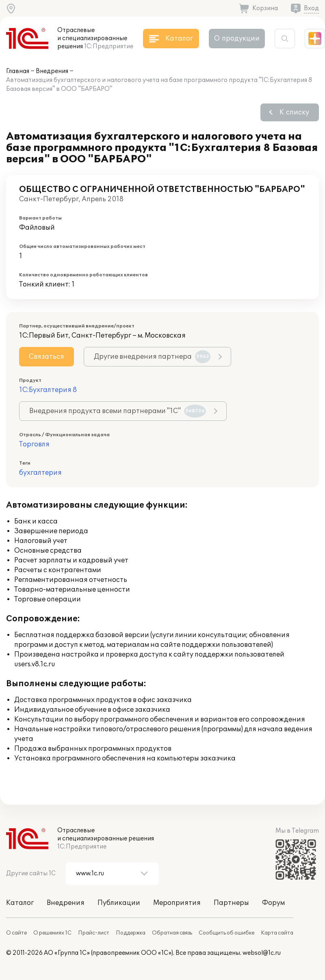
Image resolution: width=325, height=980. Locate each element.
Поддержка (131, 933)
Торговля (34, 444)
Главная (18, 71)
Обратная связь (172, 933)
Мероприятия (177, 903)
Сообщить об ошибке (226, 933)
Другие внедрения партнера (152, 357)
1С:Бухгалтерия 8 (48, 390)
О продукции (237, 39)
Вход (311, 8)
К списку (294, 112)
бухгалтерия (40, 473)
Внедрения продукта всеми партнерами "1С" (118, 411)
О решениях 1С (52, 933)
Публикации (119, 903)
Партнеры (231, 903)
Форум (273, 903)
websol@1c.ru (262, 953)
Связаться (47, 357)
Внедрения (52, 71)
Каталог (20, 903)
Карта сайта (277, 933)
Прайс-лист (94, 933)
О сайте (16, 933)
